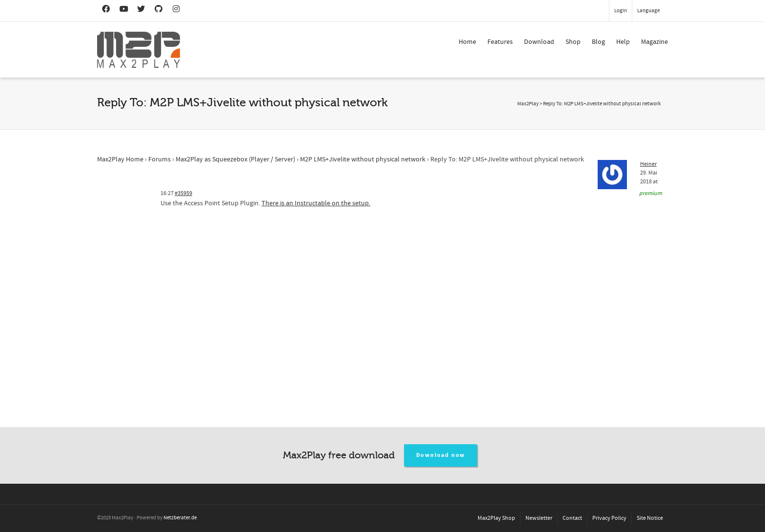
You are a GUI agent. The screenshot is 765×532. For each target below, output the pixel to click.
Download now (441, 455)
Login (621, 11)
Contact (572, 518)
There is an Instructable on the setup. (316, 203)
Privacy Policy (609, 518)
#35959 (183, 193)
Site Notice (650, 518)
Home (467, 42)
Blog (598, 42)
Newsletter (539, 518)
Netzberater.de (180, 518)
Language (648, 11)
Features (500, 42)
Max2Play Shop (496, 518)
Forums (160, 159)
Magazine (654, 42)
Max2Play (528, 104)
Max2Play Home (120, 159)
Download (539, 42)
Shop (573, 42)
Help (623, 42)
